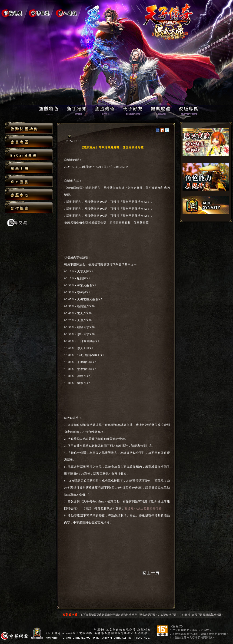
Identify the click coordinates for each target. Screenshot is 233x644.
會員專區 (29, 141)
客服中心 (29, 194)
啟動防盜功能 (29, 128)
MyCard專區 (29, 154)
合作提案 (29, 207)
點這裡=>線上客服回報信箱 (143, 509)
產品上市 (29, 168)
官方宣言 (29, 181)
